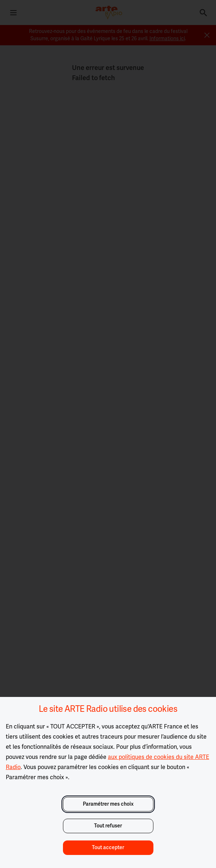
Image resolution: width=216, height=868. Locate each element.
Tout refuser (108, 826)
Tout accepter (108, 848)
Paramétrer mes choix (108, 804)
